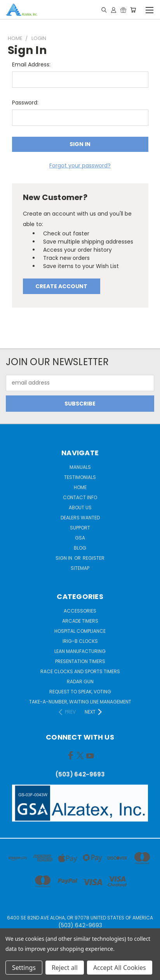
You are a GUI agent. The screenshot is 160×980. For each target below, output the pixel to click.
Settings (24, 968)
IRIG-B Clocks (80, 641)
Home (80, 487)
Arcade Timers (80, 621)
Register (94, 558)
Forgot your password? (80, 165)
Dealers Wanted (80, 518)
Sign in (64, 558)
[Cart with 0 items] (133, 10)
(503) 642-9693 (80, 774)
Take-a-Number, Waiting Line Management (80, 702)
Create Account (61, 286)
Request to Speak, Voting (80, 692)
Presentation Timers (80, 661)
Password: (25, 103)
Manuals (80, 467)
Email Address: (31, 64)
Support (80, 528)
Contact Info (80, 497)
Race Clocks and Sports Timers (80, 671)
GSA (80, 538)
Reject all (65, 968)
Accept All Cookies (120, 968)
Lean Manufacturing (80, 651)
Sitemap (80, 568)
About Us (80, 507)
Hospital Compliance (80, 631)
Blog (80, 548)
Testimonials (80, 477)
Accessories (80, 611)
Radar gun (80, 681)
